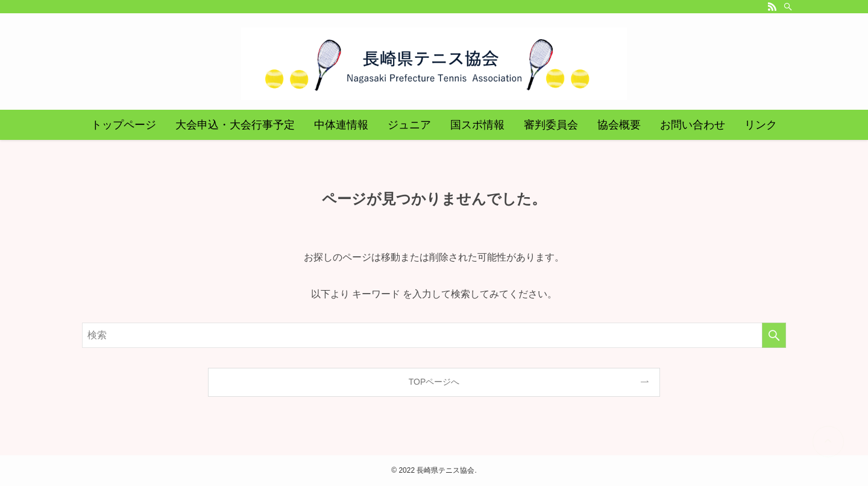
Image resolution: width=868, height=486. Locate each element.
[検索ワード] (434, 335)
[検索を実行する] (774, 335)
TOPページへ (434, 382)
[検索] (788, 7)
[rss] (772, 7)
